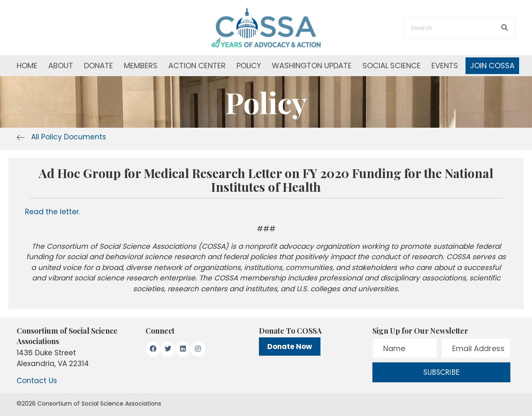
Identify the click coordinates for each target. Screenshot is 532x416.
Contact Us (37, 381)
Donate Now (290, 347)
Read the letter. (53, 212)
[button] (153, 349)
